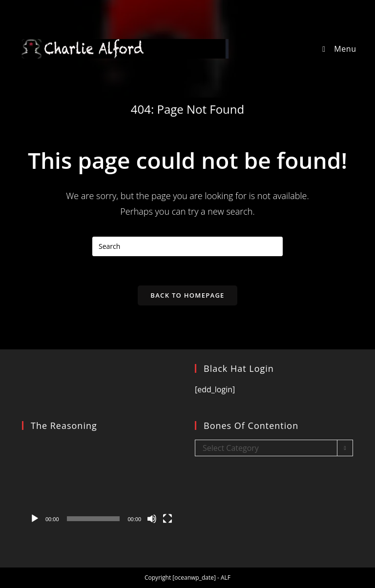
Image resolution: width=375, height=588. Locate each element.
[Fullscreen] (167, 519)
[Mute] (152, 519)
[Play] (35, 519)
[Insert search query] (187, 246)
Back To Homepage (187, 295)
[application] (101, 484)
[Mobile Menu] (337, 49)
